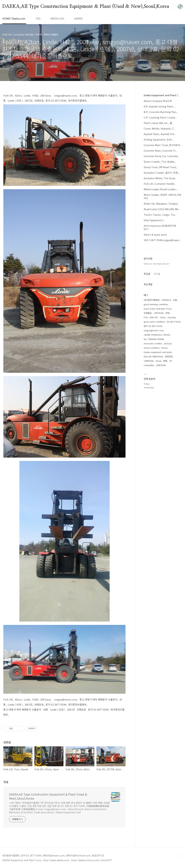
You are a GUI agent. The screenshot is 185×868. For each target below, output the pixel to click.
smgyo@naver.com (154, 330)
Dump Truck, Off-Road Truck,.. (161, 167)
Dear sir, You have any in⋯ (157, 264)
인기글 (157, 274)
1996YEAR (149, 361)
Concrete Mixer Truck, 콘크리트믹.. (163, 145)
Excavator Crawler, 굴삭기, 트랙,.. (162, 173)
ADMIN (78, 18)
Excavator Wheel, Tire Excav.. (160, 178)
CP (170, 361)
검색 (172, 7)
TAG (38, 18)
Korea (164, 348)
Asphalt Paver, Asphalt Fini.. (160, 134)
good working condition (156, 304)
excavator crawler (153, 343)
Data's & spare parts (155, 235)
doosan (168, 343)
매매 (165, 361)
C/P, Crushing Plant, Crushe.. (160, 117)
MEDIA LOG (57, 18)
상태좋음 (148, 313)
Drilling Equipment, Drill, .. (159, 140)
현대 (167, 313)
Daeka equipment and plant (158, 352)
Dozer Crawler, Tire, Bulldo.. (160, 162)
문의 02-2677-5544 (153, 326)
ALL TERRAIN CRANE (154, 339)
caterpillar (149, 365)
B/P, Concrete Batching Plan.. (161, 112)
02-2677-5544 (173, 322)
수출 (175, 300)
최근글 (147, 274)
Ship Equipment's (154, 220)
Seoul (158, 361)
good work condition (154, 322)
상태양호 (169, 356)
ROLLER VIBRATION (153, 356)
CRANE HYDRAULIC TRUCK (157, 335)
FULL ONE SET (151, 317)
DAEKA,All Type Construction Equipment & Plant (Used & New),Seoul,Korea (86, 7)
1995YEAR (161, 365)
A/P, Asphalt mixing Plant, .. (160, 106)
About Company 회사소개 (158, 101)
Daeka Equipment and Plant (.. (161, 95)
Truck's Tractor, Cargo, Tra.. (160, 215)
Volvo (163, 317)
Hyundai (172, 317)
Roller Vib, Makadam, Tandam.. (161, 204)
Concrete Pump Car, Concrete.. (161, 156)
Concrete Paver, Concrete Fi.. (160, 151)
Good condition (151, 348)
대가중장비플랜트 (152, 300)
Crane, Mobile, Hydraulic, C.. (159, 128)
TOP (180, 857)
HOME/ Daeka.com (14, 18)
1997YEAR (159, 313)
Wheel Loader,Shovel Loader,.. (161, 189)
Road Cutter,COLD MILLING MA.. (162, 209)
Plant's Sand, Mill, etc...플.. (159, 123)
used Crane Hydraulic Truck (158, 309)
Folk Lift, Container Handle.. (160, 184)
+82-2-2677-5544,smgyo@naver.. (162, 240)
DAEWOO (166, 300)
